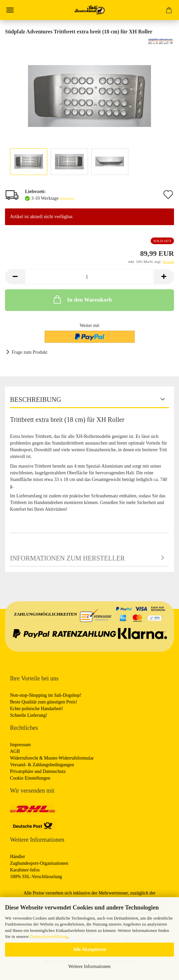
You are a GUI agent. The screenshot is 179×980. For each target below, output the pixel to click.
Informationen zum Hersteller (67, 558)
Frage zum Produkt (29, 352)
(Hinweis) (67, 198)
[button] (15, 277)
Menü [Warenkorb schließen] (10, 10)
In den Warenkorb (82, 299)
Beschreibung (35, 399)
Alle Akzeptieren (90, 949)
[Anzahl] (89, 277)
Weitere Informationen (89, 966)
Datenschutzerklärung (49, 936)
